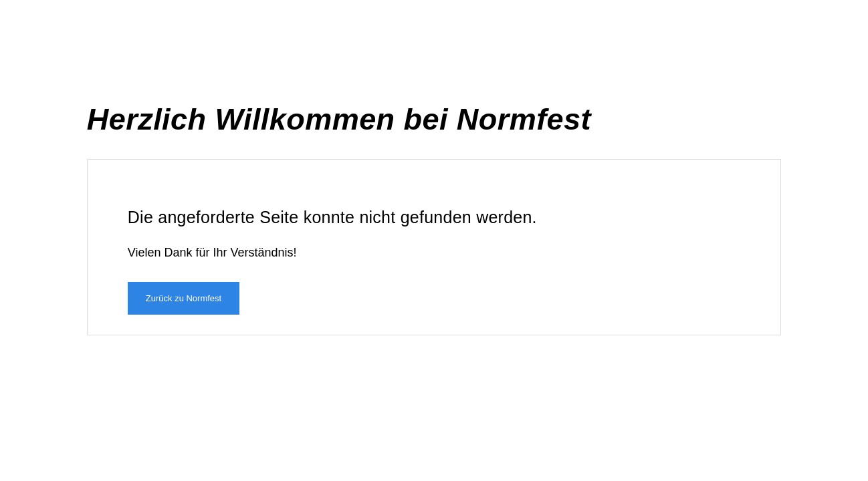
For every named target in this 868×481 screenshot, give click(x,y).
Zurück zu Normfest (184, 298)
